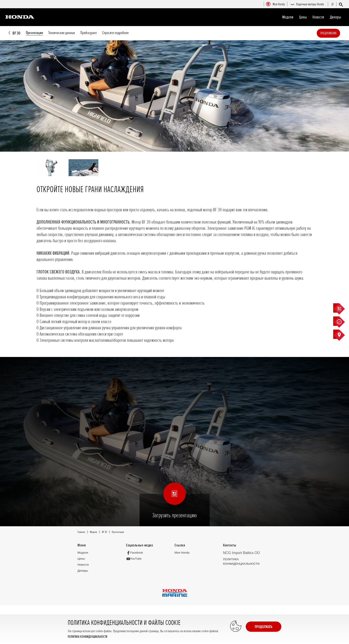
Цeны (303, 17)
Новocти (318, 17)
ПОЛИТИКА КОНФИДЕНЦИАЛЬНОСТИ (87, 637)
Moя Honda (182, 553)
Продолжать (264, 627)
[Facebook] (136, 553)
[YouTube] (135, 559)
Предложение (335, 33)
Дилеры (335, 17)
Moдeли (288, 17)
